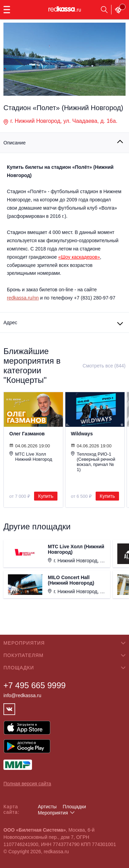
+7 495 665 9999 (35, 685)
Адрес (10, 322)
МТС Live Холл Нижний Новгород (31, 456)
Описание (14, 143)
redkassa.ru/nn (23, 298)
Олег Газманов (27, 434)
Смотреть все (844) (104, 366)
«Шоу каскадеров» (79, 257)
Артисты (47, 807)
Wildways (82, 434)
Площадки (74, 807)
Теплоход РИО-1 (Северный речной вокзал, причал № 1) (93, 462)
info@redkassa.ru (22, 695)
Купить (46, 496)
